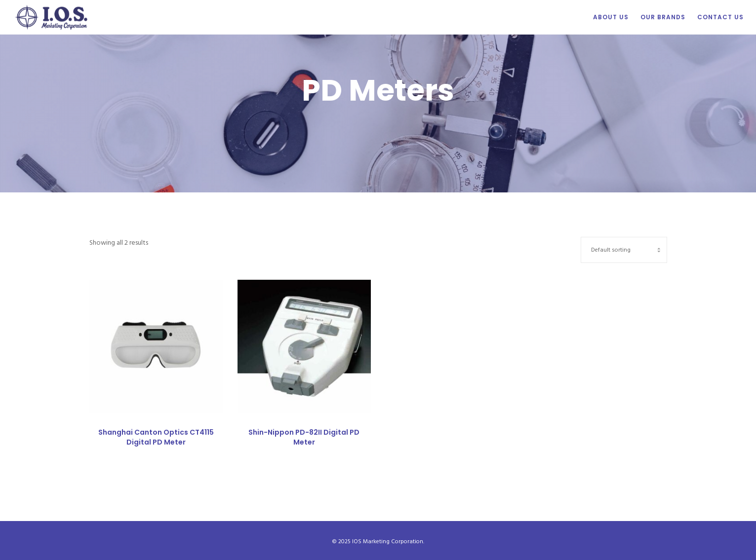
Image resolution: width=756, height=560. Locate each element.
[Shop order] (624, 249)
